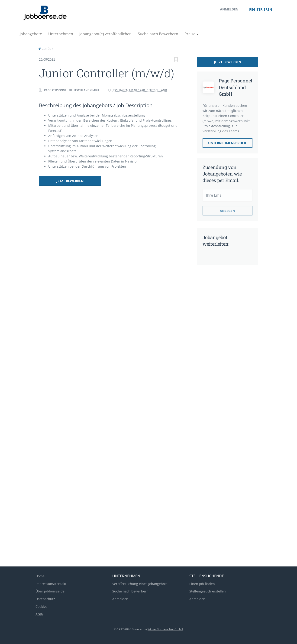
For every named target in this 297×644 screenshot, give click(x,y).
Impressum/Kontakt (51, 584)
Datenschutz (45, 599)
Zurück (47, 49)
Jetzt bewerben (70, 181)
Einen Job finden (202, 584)
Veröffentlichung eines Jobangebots (140, 584)
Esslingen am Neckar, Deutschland (140, 90)
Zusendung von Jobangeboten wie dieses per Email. (222, 174)
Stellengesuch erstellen (208, 591)
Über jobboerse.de (50, 591)
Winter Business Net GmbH (165, 629)
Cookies (41, 607)
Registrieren (261, 9)
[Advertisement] (221, 341)
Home (40, 576)
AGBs (40, 614)
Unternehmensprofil (228, 143)
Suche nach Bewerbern (130, 591)
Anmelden (229, 9)
